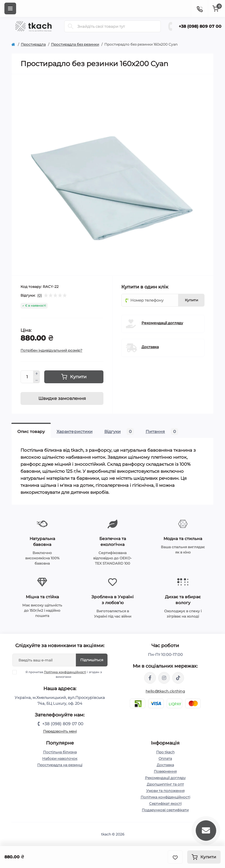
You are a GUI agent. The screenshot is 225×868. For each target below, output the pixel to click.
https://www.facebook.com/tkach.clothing (150, 678)
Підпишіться (92, 660)
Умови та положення (165, 791)
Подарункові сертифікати (165, 810)
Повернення (165, 771)
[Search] (71, 26)
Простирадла (33, 44)
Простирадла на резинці (60, 765)
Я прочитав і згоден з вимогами (61, 674)
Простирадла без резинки (75, 44)
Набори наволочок (60, 758)
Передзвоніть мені (60, 731)
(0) (40, 295)
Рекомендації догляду (162, 323)
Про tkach (165, 752)
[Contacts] (200, 8)
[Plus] (37, 374)
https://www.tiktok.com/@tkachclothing (178, 678)
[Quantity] (27, 377)
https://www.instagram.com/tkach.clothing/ (164, 678)
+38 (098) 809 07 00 (200, 26)
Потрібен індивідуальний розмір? (51, 350)
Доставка (150, 347)
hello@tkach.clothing (165, 691)
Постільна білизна (60, 752)
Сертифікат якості (165, 803)
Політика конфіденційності (65, 672)
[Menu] (10, 8)
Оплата (165, 758)
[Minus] (37, 380)
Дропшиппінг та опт (165, 784)
